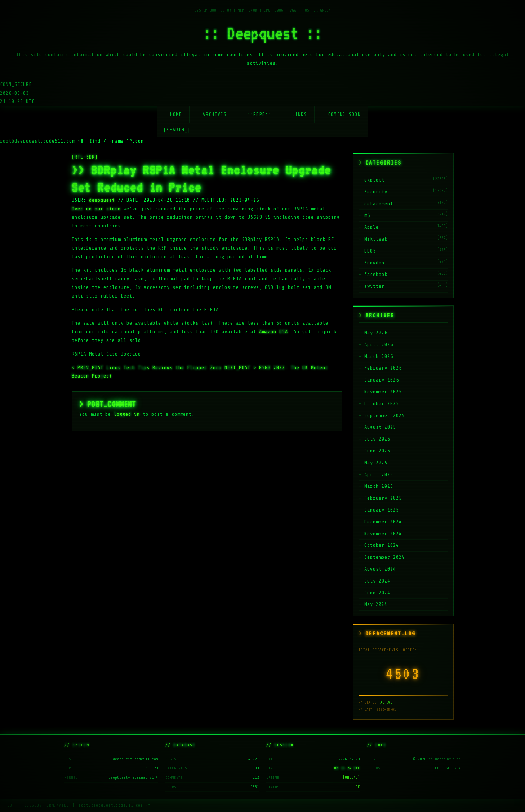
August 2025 (380, 427)
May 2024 (376, 604)
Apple (371, 227)
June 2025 (377, 451)
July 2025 (377, 439)
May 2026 (376, 333)
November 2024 (383, 534)
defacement (379, 204)
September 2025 (384, 416)
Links (300, 114)
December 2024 (383, 522)
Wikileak (376, 239)
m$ (367, 215)
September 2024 (384, 557)
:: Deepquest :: (263, 33)
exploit (374, 180)
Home (176, 114)
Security (376, 192)
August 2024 (380, 569)
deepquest (102, 200)
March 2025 (379, 486)
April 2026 (379, 345)
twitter (374, 286)
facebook (376, 274)
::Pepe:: (259, 114)
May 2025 (376, 463)
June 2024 (377, 593)
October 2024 (382, 545)
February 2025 (383, 498)
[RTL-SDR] (85, 157)
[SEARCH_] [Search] (177, 130)
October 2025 (382, 404)
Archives (214, 114)
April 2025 (379, 475)
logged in (127, 414)
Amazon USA (273, 332)
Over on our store (96, 209)
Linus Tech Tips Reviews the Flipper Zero (148, 368)
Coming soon (344, 114)
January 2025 (382, 510)
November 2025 (383, 392)
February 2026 (383, 368)
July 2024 (377, 581)
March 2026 (379, 356)
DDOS (370, 251)
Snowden (374, 263)
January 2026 (382, 380)
